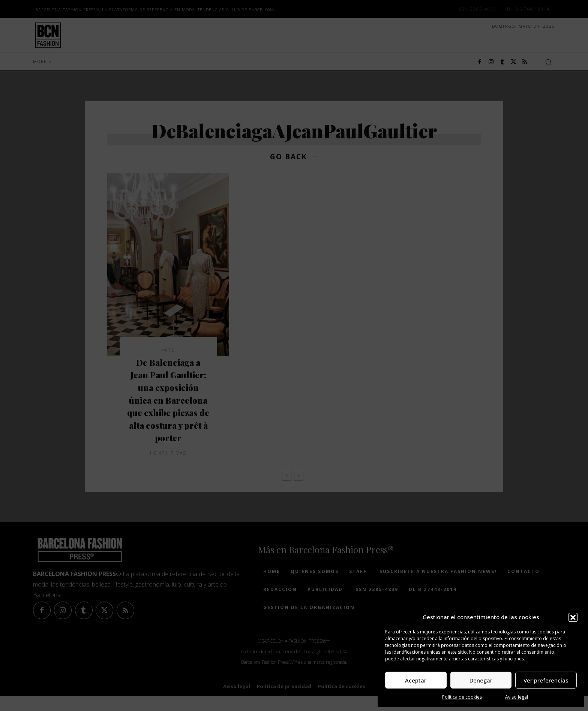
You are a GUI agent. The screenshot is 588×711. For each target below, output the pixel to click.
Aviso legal (517, 697)
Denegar (481, 680)
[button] (573, 617)
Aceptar (416, 680)
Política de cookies (462, 697)
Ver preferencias (546, 680)
